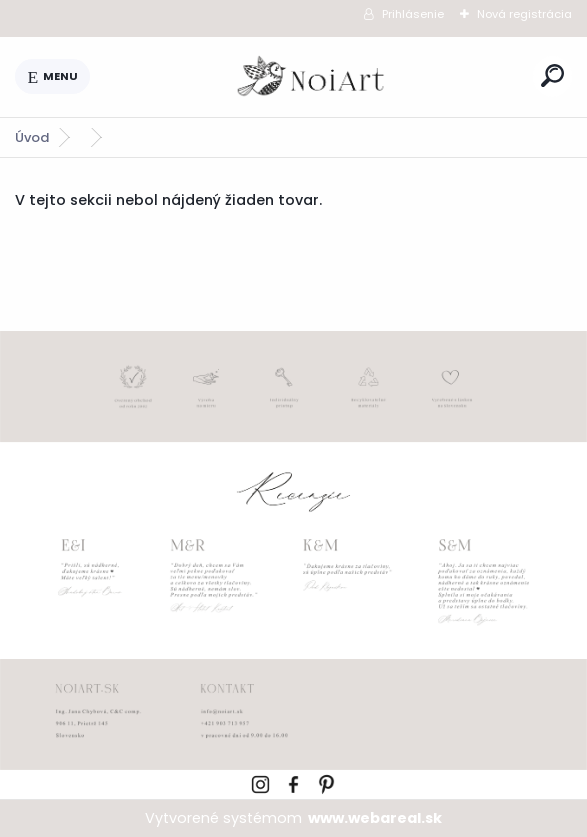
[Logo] (312, 77)
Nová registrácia (524, 14)
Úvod (32, 137)
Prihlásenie (413, 14)
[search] (552, 75)
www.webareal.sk (375, 818)
